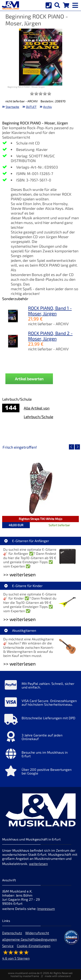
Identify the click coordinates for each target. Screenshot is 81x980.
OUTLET (31, 107)
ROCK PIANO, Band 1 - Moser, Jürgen (50, 311)
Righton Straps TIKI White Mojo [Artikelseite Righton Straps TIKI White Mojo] (40, 519)
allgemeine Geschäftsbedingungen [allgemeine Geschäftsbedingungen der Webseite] (29, 939)
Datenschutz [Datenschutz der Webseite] (12, 933)
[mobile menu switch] (76, 4)
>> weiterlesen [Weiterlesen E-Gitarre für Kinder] (19, 619)
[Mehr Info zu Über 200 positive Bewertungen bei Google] (40, 772)
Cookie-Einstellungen (34, 946)
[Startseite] (10, 5)
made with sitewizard (58, 976)
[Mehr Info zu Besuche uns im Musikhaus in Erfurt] (40, 755)
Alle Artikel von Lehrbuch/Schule (38, 412)
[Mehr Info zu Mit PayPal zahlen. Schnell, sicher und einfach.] (40, 686)
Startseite (12, 107)
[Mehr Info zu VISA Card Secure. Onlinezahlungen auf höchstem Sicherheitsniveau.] (40, 703)
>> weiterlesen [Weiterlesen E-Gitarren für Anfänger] (19, 574)
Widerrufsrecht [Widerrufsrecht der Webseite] (37, 933)
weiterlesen (38, 864)
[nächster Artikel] (77, 447)
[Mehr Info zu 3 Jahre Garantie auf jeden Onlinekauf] (40, 738)
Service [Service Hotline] (8, 946)
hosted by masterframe (25, 976)
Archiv (48, 107)
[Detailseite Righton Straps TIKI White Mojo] (40, 488)
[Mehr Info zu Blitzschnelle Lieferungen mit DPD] (40, 720)
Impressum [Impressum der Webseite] (46, 909)
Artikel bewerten (29, 379)
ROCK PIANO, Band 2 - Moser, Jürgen (50, 336)
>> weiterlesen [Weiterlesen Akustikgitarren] (19, 664)
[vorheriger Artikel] (71, 447)
